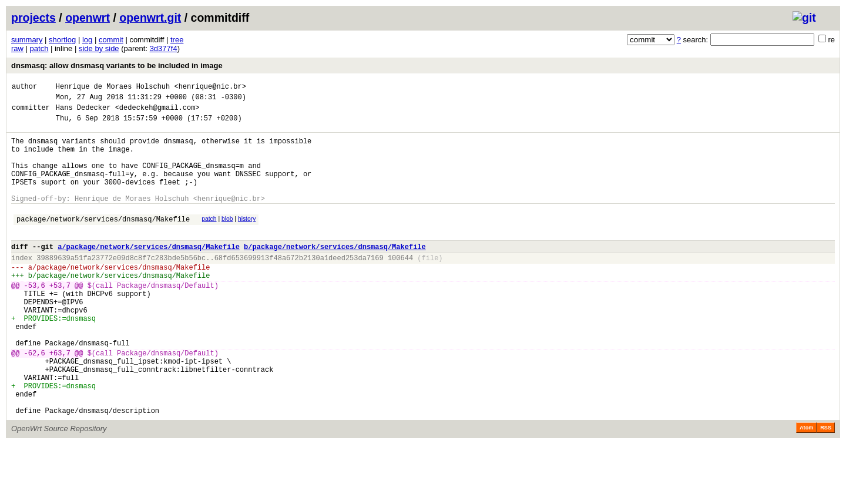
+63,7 (60, 400)
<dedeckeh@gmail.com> (157, 112)
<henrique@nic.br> (210, 88)
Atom (806, 488)
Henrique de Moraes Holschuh (113, 88)
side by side (99, 48)
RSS (826, 488)
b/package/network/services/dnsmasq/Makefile (335, 273)
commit (111, 40)
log (87, 40)
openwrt (88, 18)
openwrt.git (150, 18)
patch (39, 48)
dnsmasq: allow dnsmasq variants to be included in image (117, 65)
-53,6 (35, 319)
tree (177, 40)
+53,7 (60, 319)
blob (227, 240)
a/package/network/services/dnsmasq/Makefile (149, 273)
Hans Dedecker (83, 112)
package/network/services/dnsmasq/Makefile (103, 242)
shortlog (62, 40)
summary (27, 40)
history (247, 240)
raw (17, 48)
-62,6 (35, 400)
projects (33, 18)
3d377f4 (164, 48)
